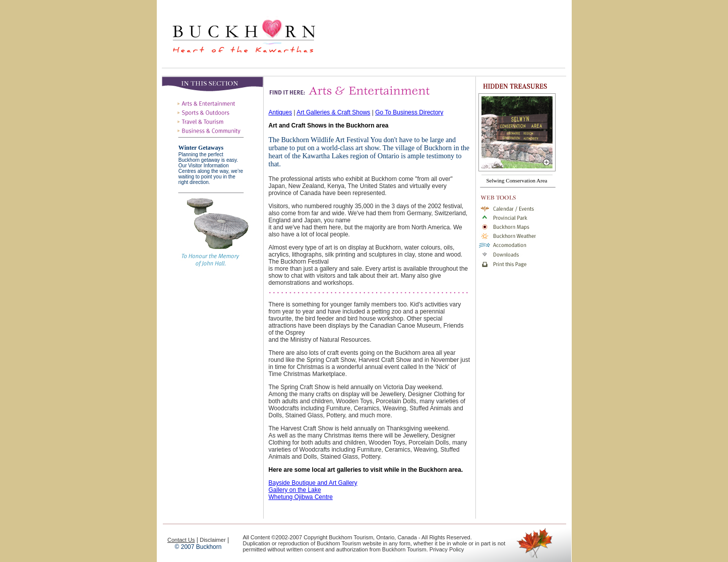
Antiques (281, 112)
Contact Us (181, 540)
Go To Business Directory (409, 112)
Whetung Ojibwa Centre (301, 497)
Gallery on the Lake (295, 490)
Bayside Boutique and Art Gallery (313, 483)
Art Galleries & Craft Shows (333, 112)
